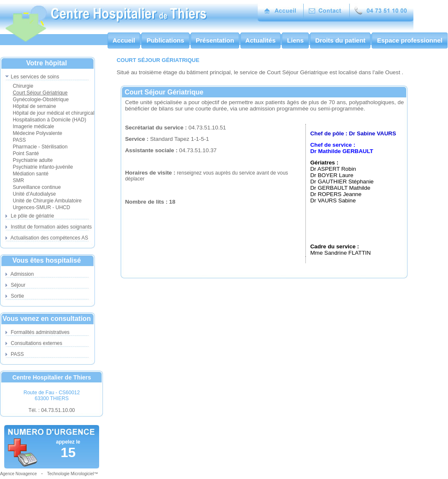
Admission (20, 274)
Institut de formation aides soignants (49, 227)
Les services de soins (32, 77)
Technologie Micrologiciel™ (72, 474)
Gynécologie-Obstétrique (41, 100)
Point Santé (26, 153)
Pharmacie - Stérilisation (40, 147)
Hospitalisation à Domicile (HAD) (49, 120)
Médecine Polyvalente (37, 133)
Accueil (124, 40)
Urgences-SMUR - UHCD (41, 207)
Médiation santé (31, 174)
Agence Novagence (18, 474)
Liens (295, 40)
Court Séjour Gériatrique (40, 93)
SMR (18, 180)
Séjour (15, 285)
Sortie (15, 296)
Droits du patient (340, 40)
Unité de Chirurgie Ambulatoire (47, 201)
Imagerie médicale (33, 126)
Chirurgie (23, 86)
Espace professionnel (409, 40)
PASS (19, 140)
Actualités (260, 40)
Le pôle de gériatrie (30, 216)
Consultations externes (34, 343)
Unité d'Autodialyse (34, 194)
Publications (165, 40)
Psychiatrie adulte (33, 160)
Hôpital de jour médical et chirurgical (53, 113)
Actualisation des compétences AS (47, 238)
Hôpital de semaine (34, 106)
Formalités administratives (38, 332)
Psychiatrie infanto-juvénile (43, 167)
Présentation (215, 40)
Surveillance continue (37, 187)
